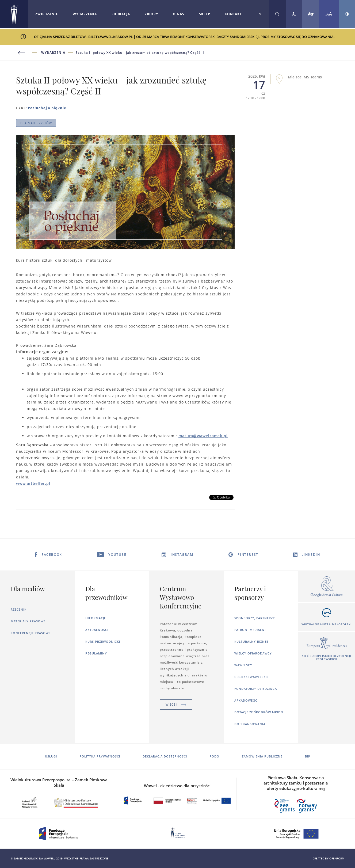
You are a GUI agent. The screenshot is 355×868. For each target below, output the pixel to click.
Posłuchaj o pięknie (47, 108)
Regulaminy (96, 653)
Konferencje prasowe (31, 633)
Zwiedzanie (47, 14)
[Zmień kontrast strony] (347, 14)
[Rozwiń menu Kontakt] (233, 14)
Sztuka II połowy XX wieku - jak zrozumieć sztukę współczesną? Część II (140, 53)
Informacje (96, 618)
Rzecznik (19, 609)
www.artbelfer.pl (33, 483)
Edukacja (121, 14)
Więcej (176, 704)
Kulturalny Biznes (251, 642)
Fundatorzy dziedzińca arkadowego (256, 694)
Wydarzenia (85, 14)
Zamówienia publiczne (262, 756)
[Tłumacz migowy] (311, 14)
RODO (214, 756)
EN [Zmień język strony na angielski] (259, 14)
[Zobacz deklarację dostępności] (294, 14)
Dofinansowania (250, 724)
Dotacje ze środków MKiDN (259, 712)
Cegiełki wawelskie (251, 677)
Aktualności (97, 630)
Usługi (51, 756)
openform (337, 858)
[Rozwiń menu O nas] (179, 14)
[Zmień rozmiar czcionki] (329, 14)
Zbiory (151, 14)
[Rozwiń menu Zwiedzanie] (47, 14)
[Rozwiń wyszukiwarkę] (277, 14)
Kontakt (233, 14)
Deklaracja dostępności (165, 756)
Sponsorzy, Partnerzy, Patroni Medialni (255, 624)
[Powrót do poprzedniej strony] (29, 53)
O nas (179, 14)
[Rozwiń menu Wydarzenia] (85, 14)
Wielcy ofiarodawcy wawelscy (253, 659)
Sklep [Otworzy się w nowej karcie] (205, 14)
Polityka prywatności (100, 756)
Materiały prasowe (28, 621)
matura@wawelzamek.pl (203, 436)
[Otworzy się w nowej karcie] (327, 587)
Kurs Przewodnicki (103, 642)
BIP (308, 756)
